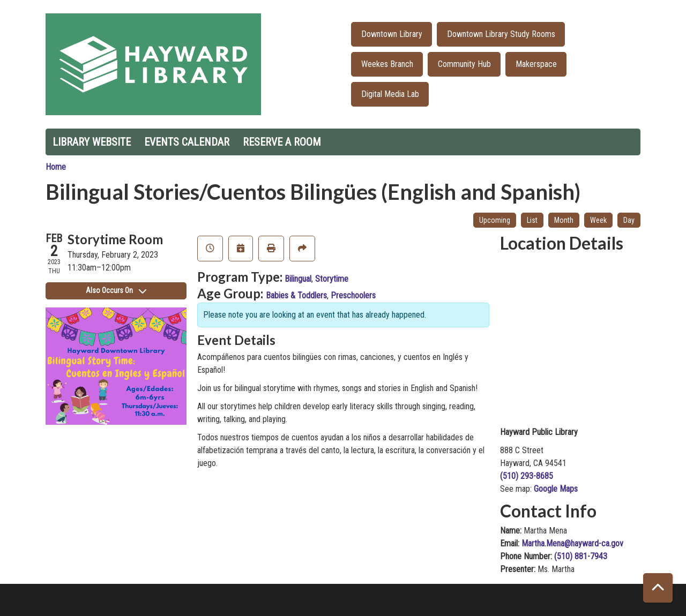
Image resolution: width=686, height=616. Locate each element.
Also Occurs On (116, 290)
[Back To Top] (658, 588)
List (532, 220)
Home (56, 167)
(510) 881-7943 (581, 556)
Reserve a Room (282, 142)
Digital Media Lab (390, 94)
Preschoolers (353, 295)
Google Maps (556, 489)
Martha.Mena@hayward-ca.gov (572, 543)
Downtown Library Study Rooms (501, 34)
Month (564, 220)
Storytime (332, 279)
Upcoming (495, 220)
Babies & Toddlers (296, 295)
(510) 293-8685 (527, 476)
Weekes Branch (387, 64)
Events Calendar (187, 142)
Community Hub (464, 64)
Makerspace (536, 64)
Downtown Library (392, 34)
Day (629, 220)
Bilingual (298, 279)
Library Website (92, 142)
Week (598, 220)
